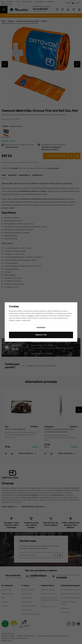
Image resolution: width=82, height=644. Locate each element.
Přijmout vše (41, 335)
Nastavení (41, 328)
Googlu (31, 316)
